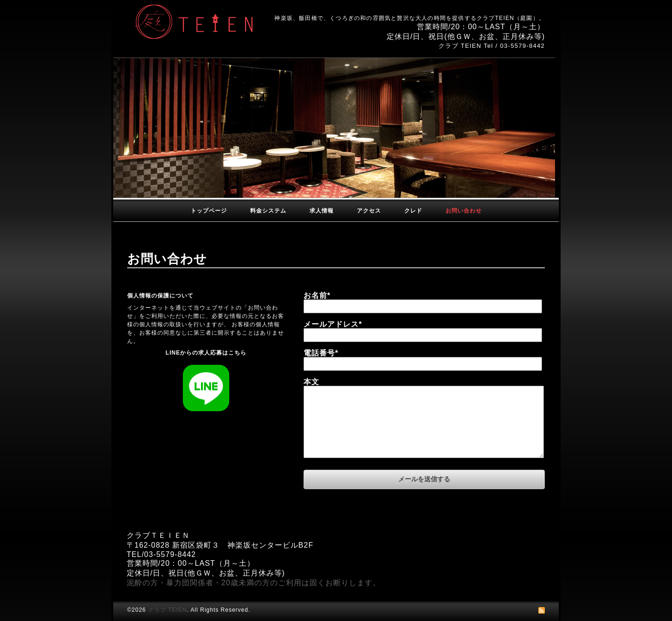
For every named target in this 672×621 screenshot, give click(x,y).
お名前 (317, 295)
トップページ (209, 211)
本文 (311, 382)
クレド (413, 211)
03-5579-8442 (522, 46)
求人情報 (322, 211)
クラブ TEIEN (168, 610)
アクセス (369, 211)
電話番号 (321, 353)
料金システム (268, 211)
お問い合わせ (464, 211)
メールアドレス (333, 324)
